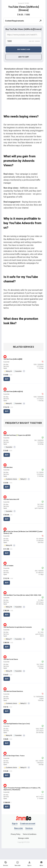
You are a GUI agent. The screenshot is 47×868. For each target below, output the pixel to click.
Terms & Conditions (30, 834)
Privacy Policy (16, 834)
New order (19, 828)
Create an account (28, 824)
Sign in (15, 824)
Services (29, 828)
